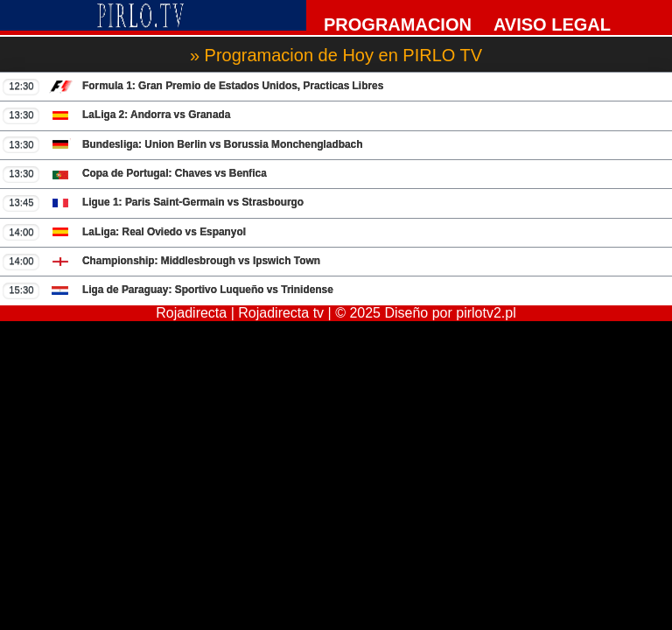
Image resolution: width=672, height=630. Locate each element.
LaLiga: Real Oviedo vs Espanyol (124, 232)
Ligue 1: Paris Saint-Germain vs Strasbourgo (153, 203)
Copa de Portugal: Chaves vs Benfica (134, 174)
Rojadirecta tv (281, 313)
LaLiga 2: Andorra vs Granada (116, 115)
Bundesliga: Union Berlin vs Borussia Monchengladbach (182, 144)
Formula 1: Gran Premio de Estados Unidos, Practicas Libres (193, 87)
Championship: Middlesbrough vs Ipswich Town (161, 262)
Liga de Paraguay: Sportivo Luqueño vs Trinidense (168, 290)
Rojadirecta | (197, 313)
